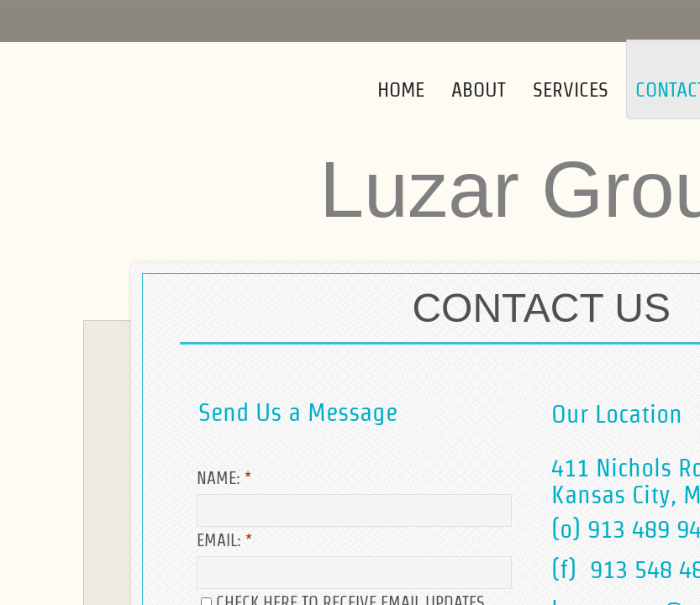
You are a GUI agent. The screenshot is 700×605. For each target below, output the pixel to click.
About (479, 89)
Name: (224, 478)
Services (571, 89)
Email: (224, 540)
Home (401, 89)
